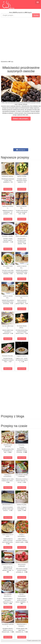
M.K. (40, 641)
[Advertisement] (20, 39)
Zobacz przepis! (8, 189)
